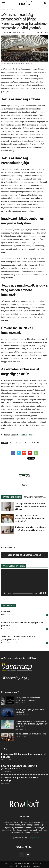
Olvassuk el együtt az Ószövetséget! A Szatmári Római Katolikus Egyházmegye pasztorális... (32, 724)
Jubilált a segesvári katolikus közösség (31, 734)
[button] (46, 3)
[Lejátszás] (4, 593)
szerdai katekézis (35, 443)
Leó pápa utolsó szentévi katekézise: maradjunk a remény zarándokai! (30, 518)
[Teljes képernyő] (45, 593)
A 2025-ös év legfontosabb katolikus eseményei (19, 779)
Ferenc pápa (14, 443)
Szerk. (9, 32)
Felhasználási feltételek (23, 863)
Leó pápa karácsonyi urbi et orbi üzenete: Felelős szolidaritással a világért (30, 506)
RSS (5, 749)
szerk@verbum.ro (35, 838)
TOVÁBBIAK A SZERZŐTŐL (35, 497)
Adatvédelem (14, 866)
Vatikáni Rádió (28, 435)
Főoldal (4, 9)
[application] (24, 583)
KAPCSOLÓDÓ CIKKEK (12, 497)
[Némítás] (41, 593)
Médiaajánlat (26, 866)
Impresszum (8, 863)
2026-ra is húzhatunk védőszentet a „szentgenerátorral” (19, 767)
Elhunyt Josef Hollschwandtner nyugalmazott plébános (24, 755)
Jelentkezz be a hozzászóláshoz (25, 555)
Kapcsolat (36, 866)
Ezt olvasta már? (10, 692)
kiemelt (24, 443)
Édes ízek (6, 611)
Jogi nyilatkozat (38, 863)
